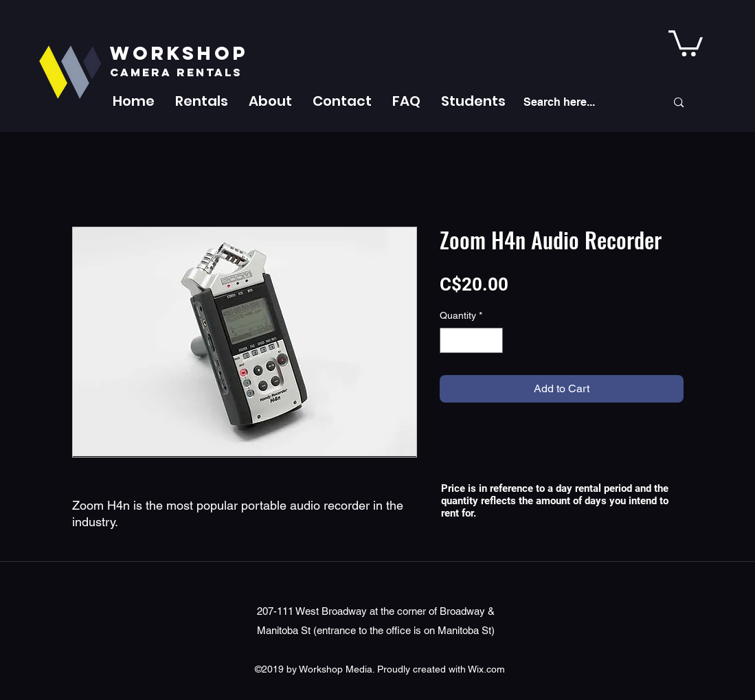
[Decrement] (450, 340)
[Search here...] (585, 102)
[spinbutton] (471, 340)
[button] (202, 101)
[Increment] (492, 340)
